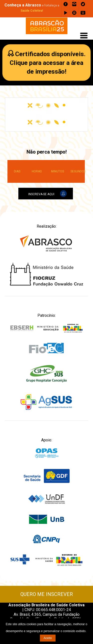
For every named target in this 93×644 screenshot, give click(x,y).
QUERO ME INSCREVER (47, 594)
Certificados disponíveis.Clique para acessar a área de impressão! (48, 63)
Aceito (48, 638)
